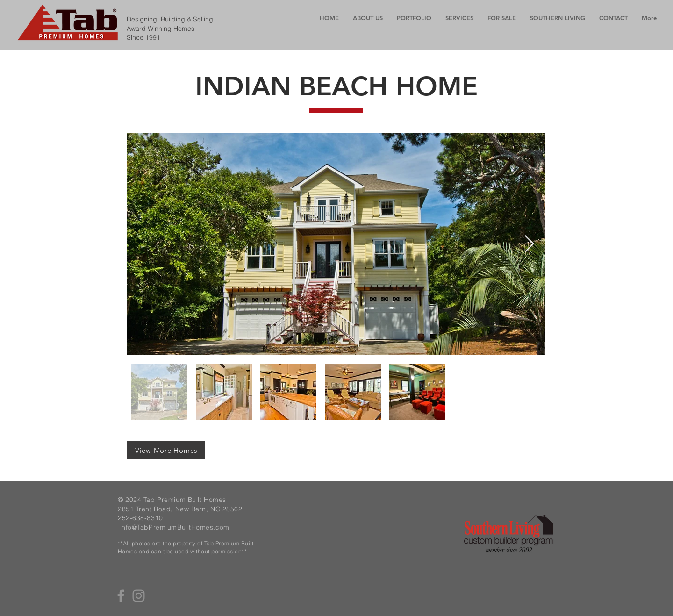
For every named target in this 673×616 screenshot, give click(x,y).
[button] (459, 18)
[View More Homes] (166, 450)
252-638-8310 (140, 518)
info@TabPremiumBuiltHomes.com (175, 527)
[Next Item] (529, 244)
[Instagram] (139, 596)
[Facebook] (121, 596)
